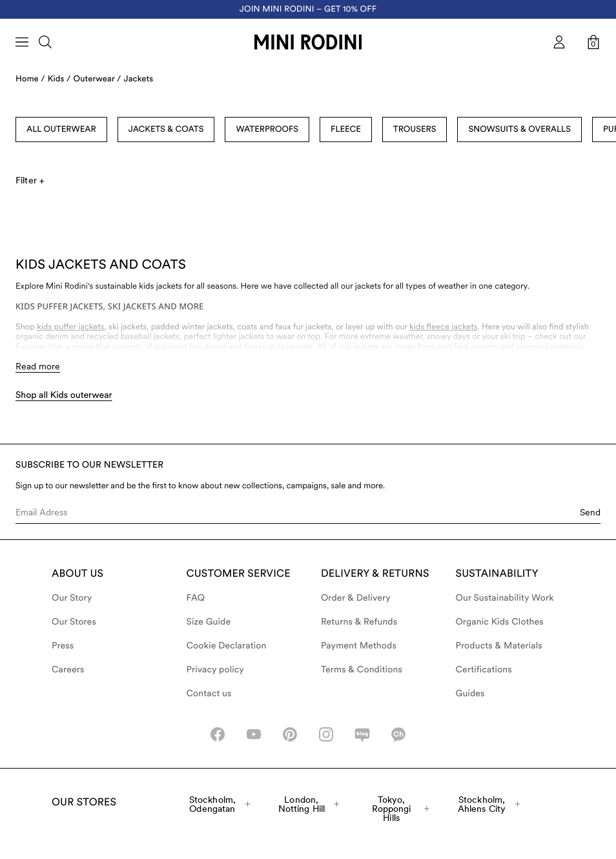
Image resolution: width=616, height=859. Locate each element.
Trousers (415, 129)
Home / (30, 79)
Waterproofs (267, 129)
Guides (470, 694)
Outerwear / (98, 79)
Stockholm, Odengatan (220, 804)
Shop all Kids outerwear (64, 395)
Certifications (484, 670)
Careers (68, 670)
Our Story (72, 598)
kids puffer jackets (70, 327)
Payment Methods (359, 646)
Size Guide (209, 622)
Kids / (59, 79)
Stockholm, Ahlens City (489, 804)
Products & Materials (499, 646)
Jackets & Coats (166, 129)
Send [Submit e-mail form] (590, 512)
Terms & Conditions (362, 670)
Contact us (209, 694)
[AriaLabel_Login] (559, 42)
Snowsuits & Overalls (519, 129)
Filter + (30, 180)
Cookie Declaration (227, 646)
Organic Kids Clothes (500, 622)
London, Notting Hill (309, 804)
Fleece (346, 129)
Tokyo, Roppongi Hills (401, 809)
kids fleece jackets (443, 327)
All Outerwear (61, 129)
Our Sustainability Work (505, 598)
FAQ (196, 598)
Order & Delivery (356, 598)
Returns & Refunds (359, 622)
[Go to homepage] (308, 42)
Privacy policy (216, 670)
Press (63, 646)
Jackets (139, 79)
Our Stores (74, 622)
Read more (38, 366)
